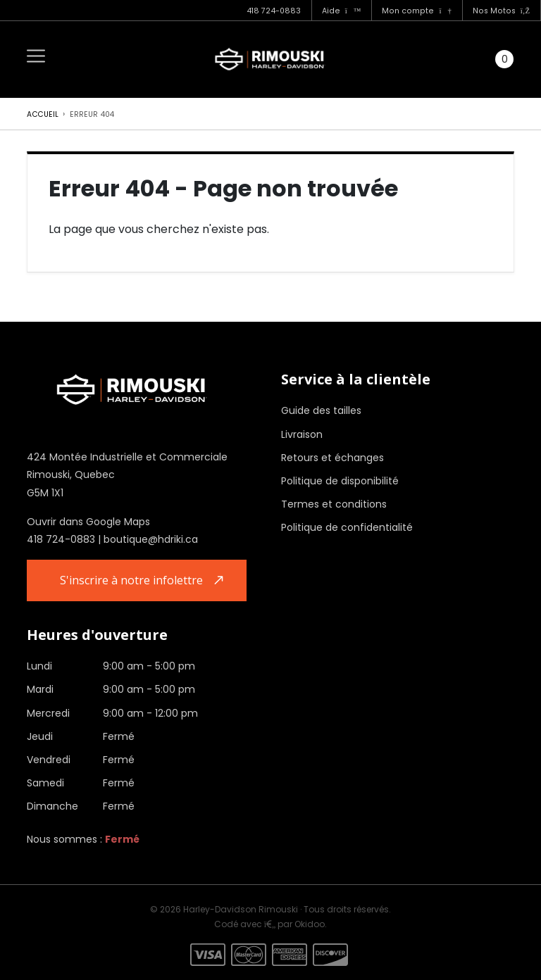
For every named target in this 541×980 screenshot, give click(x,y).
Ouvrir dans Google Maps (88, 522)
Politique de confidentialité (347, 527)
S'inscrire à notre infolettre (131, 580)
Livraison (302, 434)
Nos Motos (501, 11)
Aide (342, 11)
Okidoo (310, 924)
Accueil (43, 114)
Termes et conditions (334, 504)
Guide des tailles (321, 410)
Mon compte (416, 11)
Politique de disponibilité (340, 481)
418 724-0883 (274, 11)
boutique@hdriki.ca (151, 539)
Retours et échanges (332, 458)
